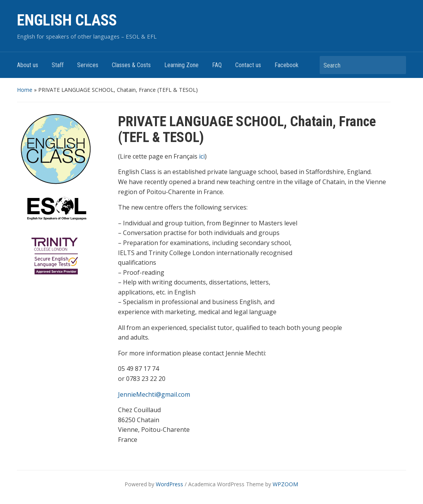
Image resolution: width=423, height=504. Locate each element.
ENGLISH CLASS (67, 20)
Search (396, 65)
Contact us (248, 65)
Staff (58, 65)
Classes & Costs (131, 65)
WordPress (169, 484)
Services (88, 65)
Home (25, 90)
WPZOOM (285, 484)
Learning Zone (181, 65)
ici (202, 156)
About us (28, 65)
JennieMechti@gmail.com (154, 394)
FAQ (217, 65)
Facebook (286, 65)
